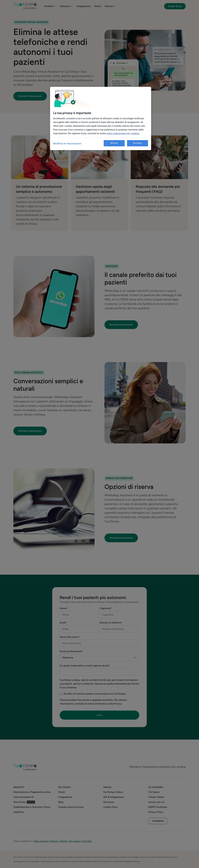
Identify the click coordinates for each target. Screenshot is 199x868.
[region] (101, 118)
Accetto (138, 143)
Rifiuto (114, 143)
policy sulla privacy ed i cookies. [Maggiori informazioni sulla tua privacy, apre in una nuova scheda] (123, 133)
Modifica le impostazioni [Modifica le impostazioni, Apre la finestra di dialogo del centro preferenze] (67, 144)
